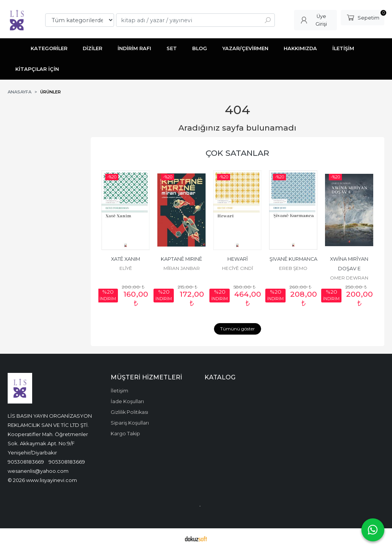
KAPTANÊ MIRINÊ (181, 259)
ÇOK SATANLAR (237, 153)
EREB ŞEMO (293, 268)
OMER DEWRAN (349, 278)
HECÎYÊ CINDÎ (238, 268)
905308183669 (26, 462)
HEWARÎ (238, 259)
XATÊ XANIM (126, 259)
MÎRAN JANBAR (182, 268)
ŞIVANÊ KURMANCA (293, 259)
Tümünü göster (238, 329)
